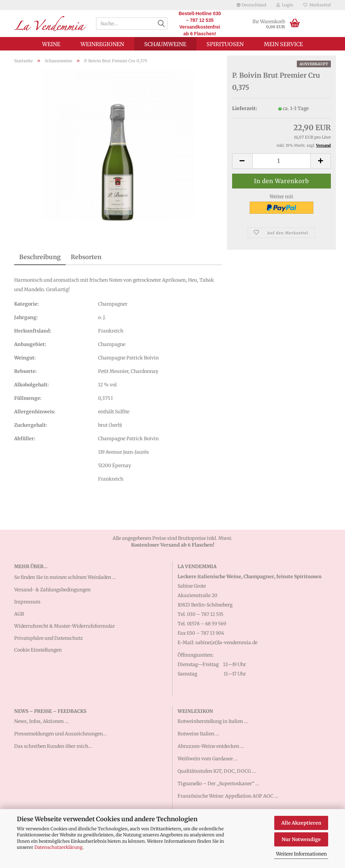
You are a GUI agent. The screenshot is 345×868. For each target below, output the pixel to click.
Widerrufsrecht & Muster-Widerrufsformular (65, 626)
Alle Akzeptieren (301, 823)
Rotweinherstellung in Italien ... (213, 721)
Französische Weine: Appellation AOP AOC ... (228, 796)
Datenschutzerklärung (58, 847)
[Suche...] (161, 24)
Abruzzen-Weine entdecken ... (211, 746)
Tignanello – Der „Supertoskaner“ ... (218, 784)
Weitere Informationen (301, 854)
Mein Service (283, 44)
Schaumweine (165, 44)
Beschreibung (40, 257)
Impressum (27, 602)
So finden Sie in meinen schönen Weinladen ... (65, 577)
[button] (251, 5)
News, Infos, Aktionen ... (41, 721)
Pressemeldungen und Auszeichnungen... (60, 734)
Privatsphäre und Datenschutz (49, 638)
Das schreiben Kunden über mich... (53, 746)
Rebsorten (86, 257)
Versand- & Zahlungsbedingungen (52, 590)
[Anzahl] (281, 161)
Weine (51, 44)
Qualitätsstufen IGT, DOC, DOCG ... (217, 771)
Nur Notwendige (301, 839)
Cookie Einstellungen (38, 650)
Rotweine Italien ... (198, 734)
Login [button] (285, 5)
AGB (19, 614)
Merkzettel (317, 5)
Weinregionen (102, 44)
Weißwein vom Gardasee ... (208, 759)
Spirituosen (225, 44)
